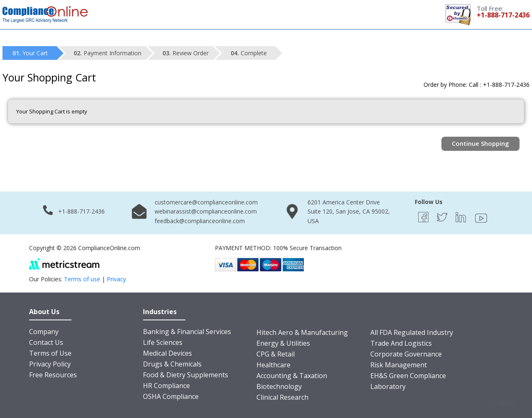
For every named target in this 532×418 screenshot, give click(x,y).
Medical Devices (167, 353)
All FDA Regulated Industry (412, 332)
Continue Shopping (480, 143)
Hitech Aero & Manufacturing (302, 332)
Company (44, 332)
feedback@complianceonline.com (200, 221)
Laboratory (388, 386)
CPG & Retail (276, 354)
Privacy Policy (50, 364)
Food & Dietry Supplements (186, 375)
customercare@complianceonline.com (206, 202)
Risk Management (399, 365)
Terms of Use (50, 353)
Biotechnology (279, 386)
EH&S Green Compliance (408, 376)
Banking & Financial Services (187, 332)
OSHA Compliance (171, 396)
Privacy (116, 279)
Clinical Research (282, 397)
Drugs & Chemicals (172, 364)
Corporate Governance (406, 354)
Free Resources (53, 375)
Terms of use (82, 279)
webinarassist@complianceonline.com (206, 211)
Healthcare (273, 365)
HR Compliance (166, 386)
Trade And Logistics (401, 343)
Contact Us (46, 342)
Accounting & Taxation (292, 376)
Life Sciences (163, 342)
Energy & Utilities (283, 343)
